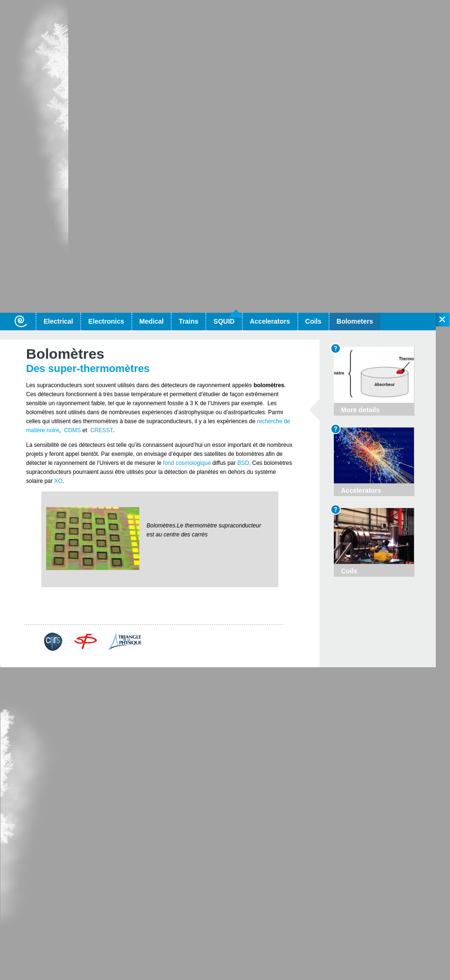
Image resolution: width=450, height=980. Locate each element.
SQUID (224, 321)
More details (254, 618)
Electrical (58, 321)
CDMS (72, 430)
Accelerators (270, 321)
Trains (188, 321)
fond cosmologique (186, 463)
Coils (313, 321)
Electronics (106, 321)
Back (44, 618)
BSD (243, 463)
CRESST (101, 430)
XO (58, 481)
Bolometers (355, 321)
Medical (152, 321)
